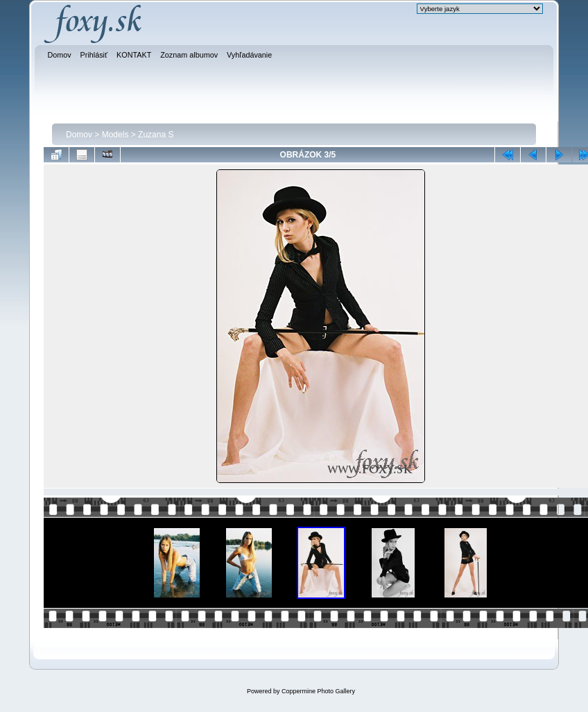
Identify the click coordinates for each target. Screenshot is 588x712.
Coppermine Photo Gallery (318, 691)
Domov (79, 135)
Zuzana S (156, 135)
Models (115, 135)
